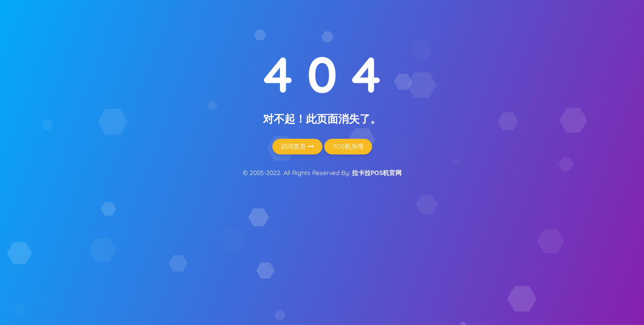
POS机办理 (348, 146)
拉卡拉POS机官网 (377, 173)
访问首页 (297, 146)
